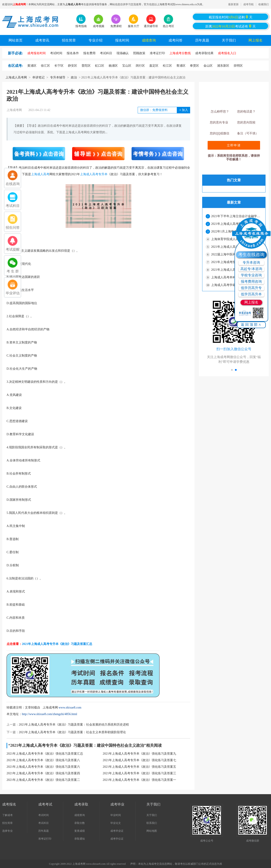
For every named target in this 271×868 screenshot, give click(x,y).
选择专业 (7, 831)
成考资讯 (42, 40)
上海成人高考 (40, 174)
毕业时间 (116, 815)
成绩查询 (149, 40)
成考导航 (248, 4)
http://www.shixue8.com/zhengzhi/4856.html (50, 714)
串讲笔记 (38, 77)
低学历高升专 (251, 288)
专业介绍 (96, 40)
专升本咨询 (251, 262)
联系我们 (152, 823)
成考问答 (175, 40)
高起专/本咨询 (251, 269)
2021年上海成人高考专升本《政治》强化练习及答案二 (43, 780)
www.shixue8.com (70, 708)
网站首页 (16, 40)
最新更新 (233, 4)
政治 (74, 77)
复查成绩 (80, 831)
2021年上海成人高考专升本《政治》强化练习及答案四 (43, 773)
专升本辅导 (58, 77)
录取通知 (80, 839)
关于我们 (229, 40)
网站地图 (152, 831)
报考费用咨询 (251, 282)
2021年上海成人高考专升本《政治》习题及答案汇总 (57, 644)
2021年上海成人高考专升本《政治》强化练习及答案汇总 (45, 754)
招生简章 (69, 40)
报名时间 (122, 40)
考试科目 (43, 823)
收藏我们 (264, 4)
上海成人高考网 (16, 77)
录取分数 (80, 823)
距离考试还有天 (231, 26)
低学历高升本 (251, 294)
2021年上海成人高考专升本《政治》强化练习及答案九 (139, 754)
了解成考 (7, 815)
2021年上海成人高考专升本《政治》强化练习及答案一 (139, 780)
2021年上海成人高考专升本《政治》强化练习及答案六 (43, 767)
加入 (183, 110)
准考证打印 (45, 839)
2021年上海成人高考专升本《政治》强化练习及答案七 (139, 760)
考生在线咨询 (251, 255)
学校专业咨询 (251, 275)
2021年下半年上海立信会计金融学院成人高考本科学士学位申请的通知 (236, 216)
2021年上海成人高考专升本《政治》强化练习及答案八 (43, 760)
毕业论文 (116, 823)
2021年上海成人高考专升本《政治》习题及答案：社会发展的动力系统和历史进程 (74, 725)
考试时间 (43, 815)
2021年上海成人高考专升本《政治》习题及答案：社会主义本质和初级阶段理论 (72, 732)
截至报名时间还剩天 (231, 17)
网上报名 (255, 40)
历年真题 (202, 40)
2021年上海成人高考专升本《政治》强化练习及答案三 (139, 773)
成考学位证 (117, 839)
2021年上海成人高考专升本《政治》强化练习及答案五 (139, 767)
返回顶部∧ (251, 325)
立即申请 (234, 145)
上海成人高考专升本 (94, 174)
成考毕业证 (117, 831)
